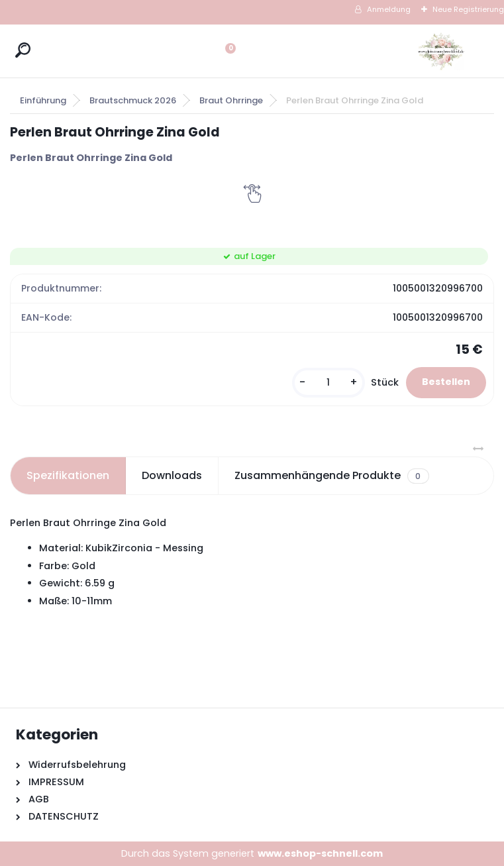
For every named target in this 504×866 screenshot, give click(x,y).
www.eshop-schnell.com (320, 853)
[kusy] (328, 383)
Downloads (172, 475)
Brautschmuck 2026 (133, 100)
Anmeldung (389, 9)
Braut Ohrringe (231, 100)
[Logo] (441, 51)
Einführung (43, 100)
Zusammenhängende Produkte (331, 476)
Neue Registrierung (468, 9)
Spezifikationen (68, 475)
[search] (23, 50)
